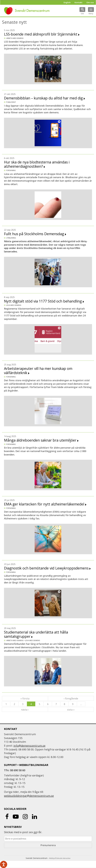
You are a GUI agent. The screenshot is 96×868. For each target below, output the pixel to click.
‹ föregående (71, 698)
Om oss (90, 2)
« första (25, 698)
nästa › (25, 710)
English (67, 2)
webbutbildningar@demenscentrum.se (29, 796)
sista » (71, 710)
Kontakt (78, 2)
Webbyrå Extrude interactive (60, 858)
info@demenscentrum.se (29, 746)
